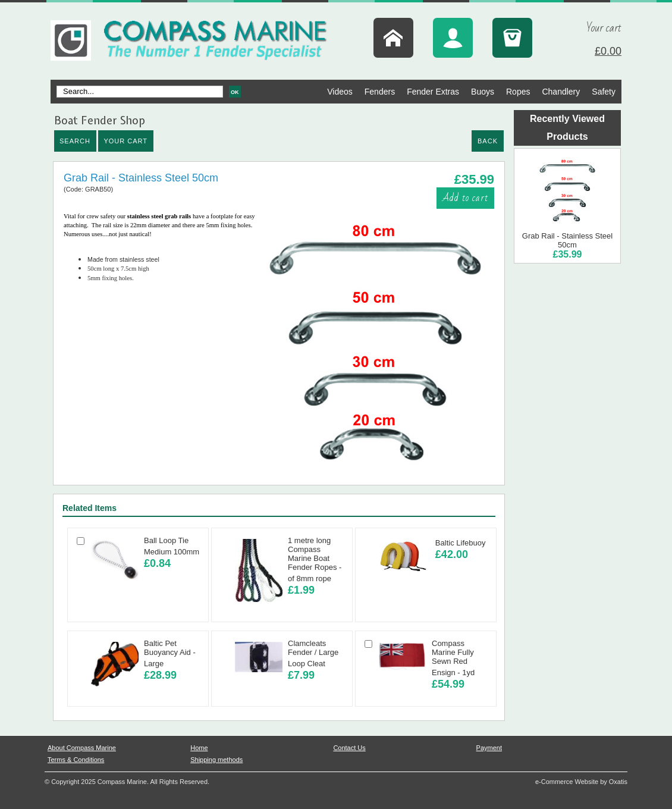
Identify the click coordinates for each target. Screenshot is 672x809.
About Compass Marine (82, 748)
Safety (604, 92)
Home (199, 748)
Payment (489, 748)
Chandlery (561, 92)
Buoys (483, 92)
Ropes (518, 92)
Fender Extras (433, 92)
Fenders (380, 92)
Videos (340, 92)
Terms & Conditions (76, 760)
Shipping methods (216, 760)
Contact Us (349, 748)
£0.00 (608, 51)
